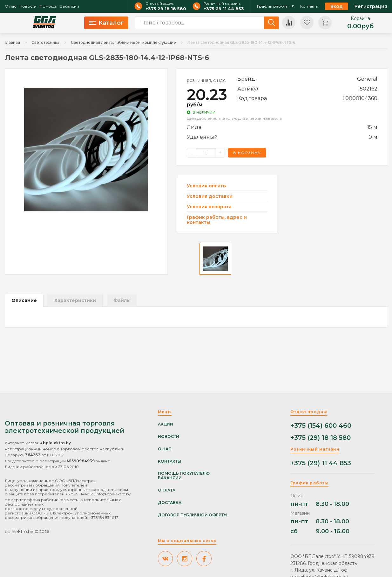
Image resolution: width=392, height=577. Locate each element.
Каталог (106, 23)
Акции (166, 424)
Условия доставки (210, 196)
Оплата (167, 490)
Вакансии (69, 6)
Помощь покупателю (184, 473)
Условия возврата (209, 207)
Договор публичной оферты (193, 515)
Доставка (170, 503)
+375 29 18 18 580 (166, 9)
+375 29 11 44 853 (224, 9)
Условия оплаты (207, 186)
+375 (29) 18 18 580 (321, 438)
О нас (10, 6)
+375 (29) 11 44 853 (321, 463)
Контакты (309, 6)
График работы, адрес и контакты (217, 220)
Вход (337, 6)
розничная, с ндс (206, 80)
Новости (28, 6)
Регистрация (371, 6)
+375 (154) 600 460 (321, 426)
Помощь (48, 6)
